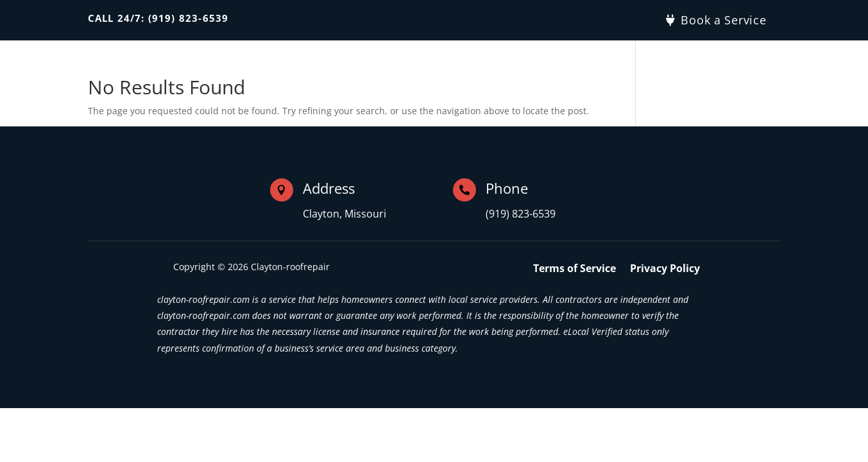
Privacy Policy (665, 269)
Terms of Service (574, 269)
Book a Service (723, 20)
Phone (507, 188)
